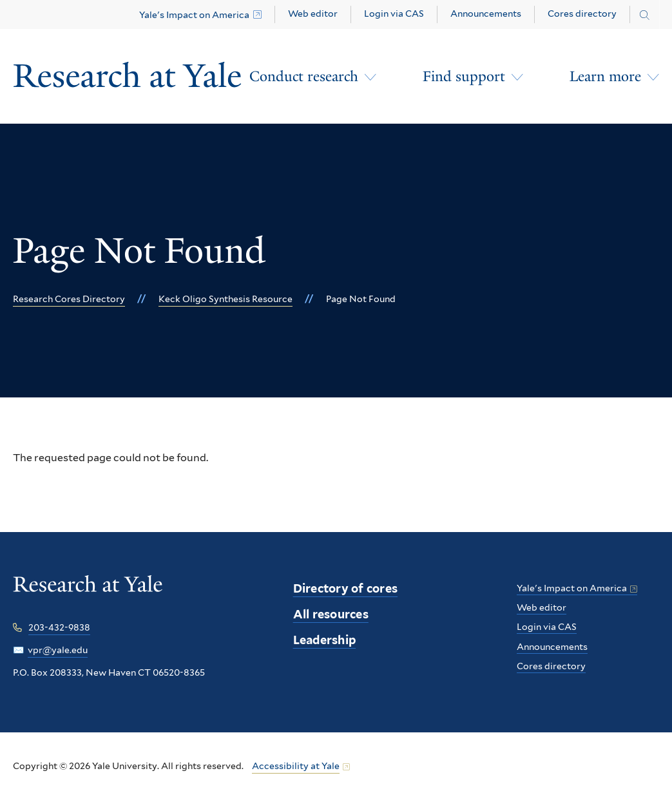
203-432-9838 (59, 627)
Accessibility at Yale (296, 766)
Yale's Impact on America (194, 15)
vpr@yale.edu (58, 650)
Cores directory (582, 14)
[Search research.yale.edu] (645, 15)
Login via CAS (394, 14)
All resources (331, 614)
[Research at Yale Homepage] (128, 77)
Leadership (325, 640)
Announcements (486, 14)
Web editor (313, 14)
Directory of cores (346, 588)
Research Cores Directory (69, 299)
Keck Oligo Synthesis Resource (226, 299)
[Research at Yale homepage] (88, 593)
